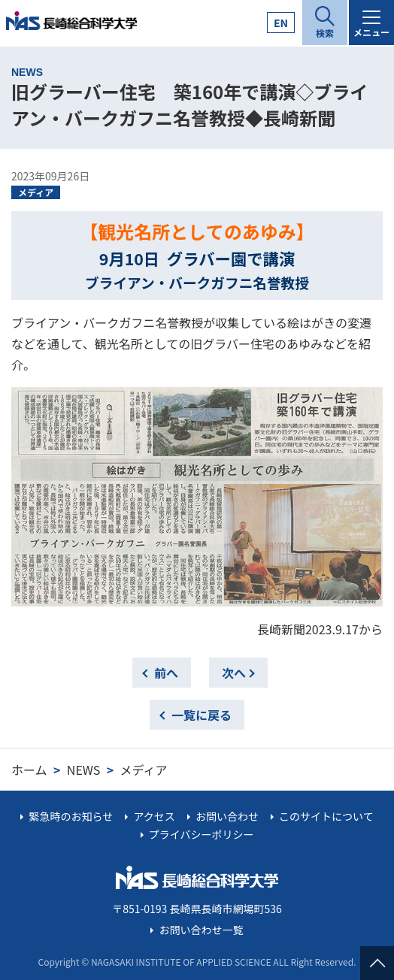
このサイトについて (326, 816)
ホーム (29, 770)
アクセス (154, 816)
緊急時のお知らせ (71, 816)
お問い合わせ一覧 (202, 930)
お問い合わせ (227, 816)
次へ (234, 673)
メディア (36, 192)
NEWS (83, 770)
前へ (166, 673)
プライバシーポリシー (202, 834)
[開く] (325, 23)
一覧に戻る (202, 715)
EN (281, 23)
